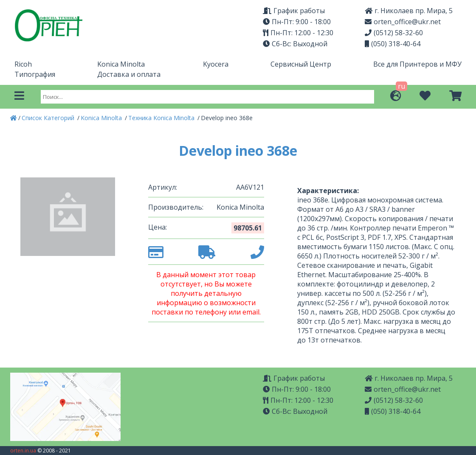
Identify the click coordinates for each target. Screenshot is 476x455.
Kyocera (216, 64)
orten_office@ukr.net (403, 22)
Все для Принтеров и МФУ (417, 64)
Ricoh (23, 64)
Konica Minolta (121, 64)
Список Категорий (49, 118)
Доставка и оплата (129, 74)
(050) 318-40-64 (393, 44)
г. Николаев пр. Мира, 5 (409, 11)
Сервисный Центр (301, 64)
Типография (35, 74)
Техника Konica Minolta (162, 118)
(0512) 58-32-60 (394, 33)
